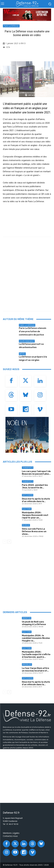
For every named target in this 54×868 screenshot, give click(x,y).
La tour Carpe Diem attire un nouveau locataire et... (35, 669)
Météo (22, 354)
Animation (27, 618)
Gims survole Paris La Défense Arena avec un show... (34, 531)
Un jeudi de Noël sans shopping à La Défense (34, 623)
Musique (26, 525)
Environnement (27, 341)
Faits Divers (28, 495)
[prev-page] (5, 542)
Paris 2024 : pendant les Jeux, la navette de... (35, 486)
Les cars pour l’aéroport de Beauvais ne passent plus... (36, 473)
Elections (27, 509)
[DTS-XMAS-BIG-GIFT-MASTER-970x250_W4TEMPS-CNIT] (27, 15)
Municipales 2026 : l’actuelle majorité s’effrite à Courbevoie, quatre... (36, 654)
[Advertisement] (27, 278)
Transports (28, 468)
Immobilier (27, 664)
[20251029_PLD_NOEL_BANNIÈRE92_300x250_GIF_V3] (27, 435)
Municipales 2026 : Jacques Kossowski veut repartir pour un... (35, 515)
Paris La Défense (11, 26)
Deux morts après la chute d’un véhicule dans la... (36, 500)
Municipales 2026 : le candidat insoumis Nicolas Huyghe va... (36, 638)
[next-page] (9, 542)
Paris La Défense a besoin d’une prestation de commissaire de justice (33, 331)
